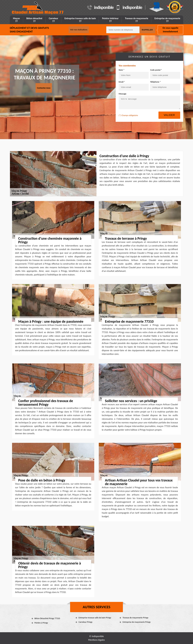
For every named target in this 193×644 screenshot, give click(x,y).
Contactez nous (44, 88)
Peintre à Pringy (41, 623)
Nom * (122, 70)
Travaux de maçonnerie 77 (137, 20)
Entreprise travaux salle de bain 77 (80, 20)
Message (123, 94)
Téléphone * (156, 82)
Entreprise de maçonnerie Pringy (137, 622)
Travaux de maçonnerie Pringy (135, 618)
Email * (122, 82)
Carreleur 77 (54, 20)
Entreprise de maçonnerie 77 (167, 20)
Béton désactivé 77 (34, 20)
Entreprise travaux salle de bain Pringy (95, 618)
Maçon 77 (16, 20)
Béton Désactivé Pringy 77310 (47, 618)
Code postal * (156, 70)
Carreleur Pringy (85, 622)
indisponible (104, 7)
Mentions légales (96, 640)
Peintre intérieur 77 (110, 20)
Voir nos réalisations (79, 30)
